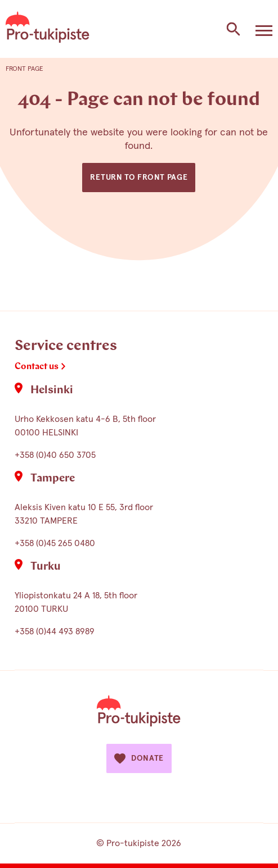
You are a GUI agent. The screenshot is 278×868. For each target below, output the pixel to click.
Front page (24, 69)
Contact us (37, 367)
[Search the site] (233, 29)
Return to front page (139, 178)
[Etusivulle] (48, 29)
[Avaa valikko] (264, 29)
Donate (139, 758)
